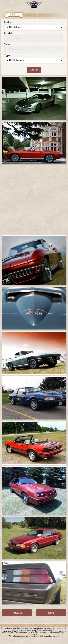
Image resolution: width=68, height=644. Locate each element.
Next (51, 613)
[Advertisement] (34, 200)
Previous (17, 613)
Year (7, 44)
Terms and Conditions (46, 630)
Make (8, 22)
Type (7, 55)
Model (8, 33)
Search (34, 70)
